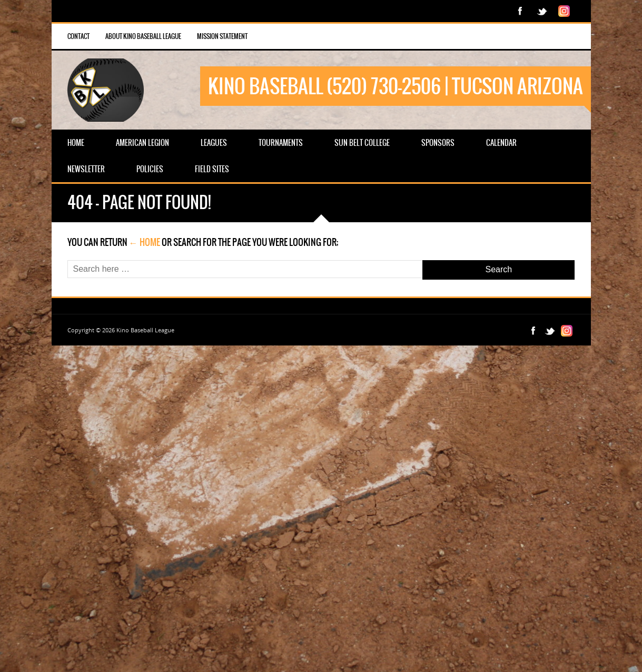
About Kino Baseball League (143, 36)
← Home (145, 242)
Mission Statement (222, 36)
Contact (78, 36)
